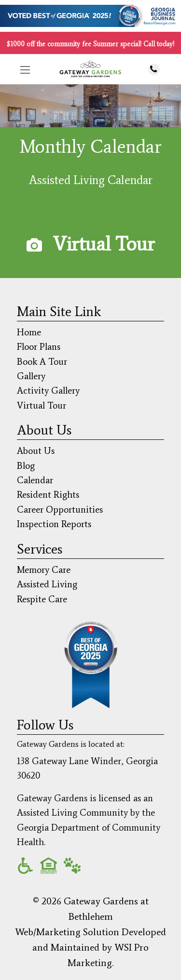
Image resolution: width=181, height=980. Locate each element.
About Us (36, 451)
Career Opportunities (60, 510)
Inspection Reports (54, 524)
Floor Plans (39, 347)
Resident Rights (48, 495)
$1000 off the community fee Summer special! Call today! (90, 44)
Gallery (31, 376)
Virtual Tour (104, 244)
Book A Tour (42, 362)
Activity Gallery (48, 391)
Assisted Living (47, 584)
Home (29, 332)
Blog (26, 466)
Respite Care (42, 599)
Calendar (35, 480)
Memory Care (44, 570)
